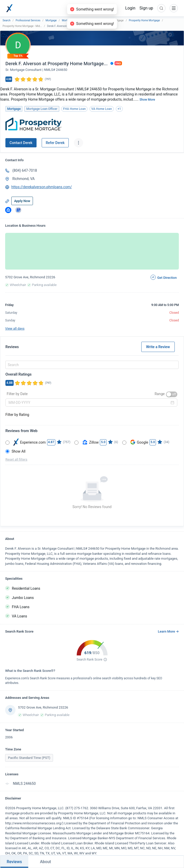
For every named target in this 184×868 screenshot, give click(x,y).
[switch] (172, 394)
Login (130, 8)
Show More (147, 100)
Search (7, 20)
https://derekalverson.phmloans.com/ (42, 187)
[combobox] (91, 365)
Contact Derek (21, 143)
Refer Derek (55, 143)
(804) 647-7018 (25, 170)
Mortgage (51, 20)
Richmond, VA (24, 179)
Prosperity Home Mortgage (144, 20)
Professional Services (28, 20)
